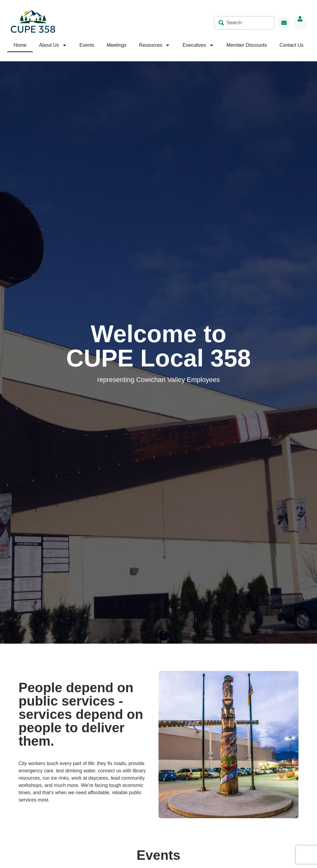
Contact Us (291, 45)
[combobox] (244, 23)
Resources (155, 45)
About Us (53, 45)
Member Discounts (247, 45)
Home (20, 45)
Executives (198, 45)
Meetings (117, 45)
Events (87, 45)
